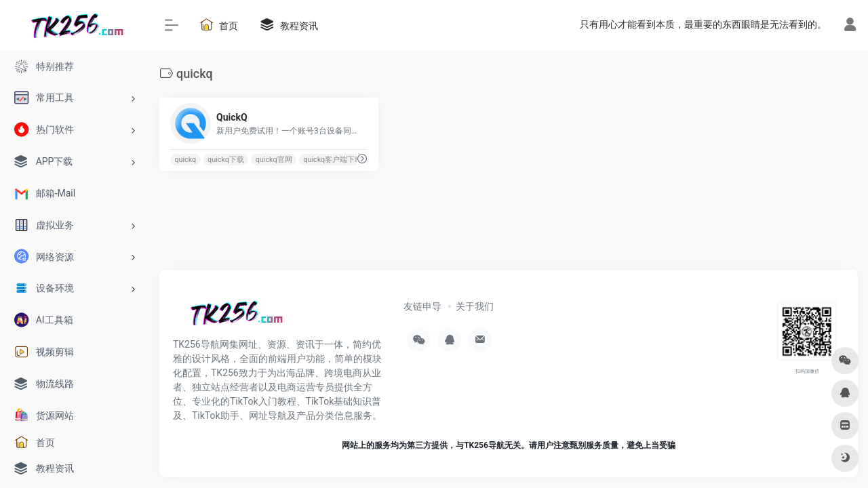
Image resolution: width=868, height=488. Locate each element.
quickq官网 (274, 160)
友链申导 (422, 306)
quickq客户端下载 (333, 160)
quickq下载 (226, 160)
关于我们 (475, 306)
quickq (185, 160)
